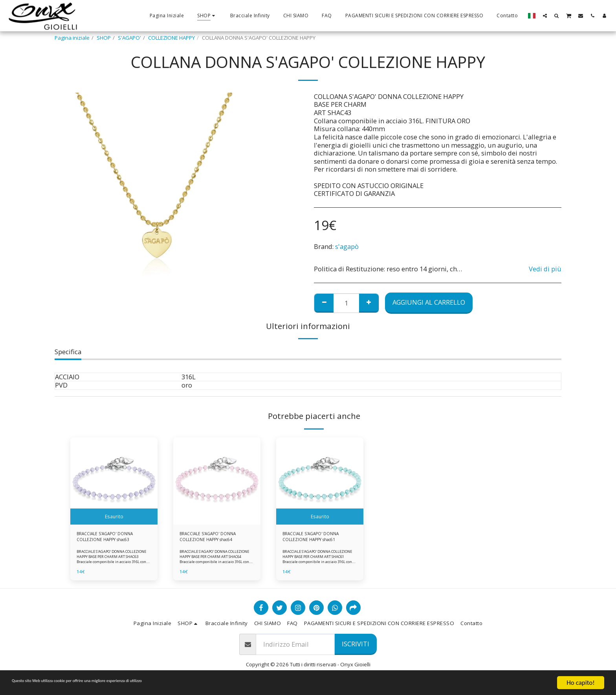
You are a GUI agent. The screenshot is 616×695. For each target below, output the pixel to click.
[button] (545, 16)
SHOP (104, 38)
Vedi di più (545, 269)
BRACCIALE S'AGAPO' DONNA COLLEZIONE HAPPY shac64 (214, 538)
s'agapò (347, 246)
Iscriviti (356, 648)
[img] (114, 481)
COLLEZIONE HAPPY (171, 38)
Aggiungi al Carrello (429, 302)
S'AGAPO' (129, 38)
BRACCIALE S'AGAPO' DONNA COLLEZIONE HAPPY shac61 (317, 538)
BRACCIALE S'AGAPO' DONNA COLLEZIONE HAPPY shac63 (111, 538)
